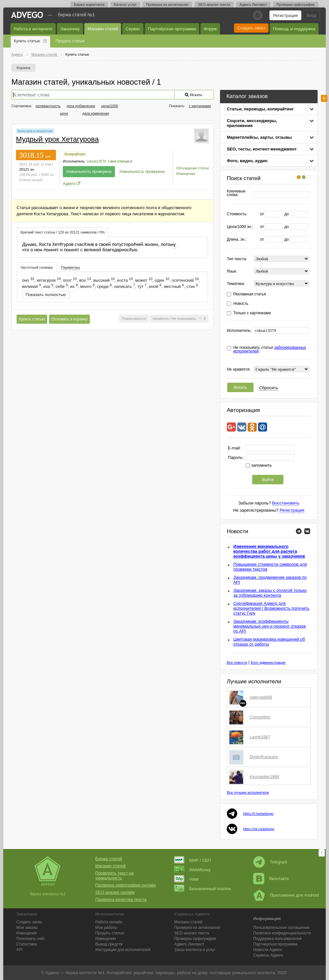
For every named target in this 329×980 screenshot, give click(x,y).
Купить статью (27, 41)
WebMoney (192, 870)
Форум (210, 29)
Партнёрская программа (172, 29)
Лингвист (189, 944)
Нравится (161, 319)
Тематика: (236, 284)
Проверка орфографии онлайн (126, 885)
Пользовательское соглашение (281, 928)
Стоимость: (237, 214)
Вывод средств (109, 944)
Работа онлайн (109, 922)
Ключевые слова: (236, 193)
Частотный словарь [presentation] (37, 267)
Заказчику (70, 29)
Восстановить (286, 503)
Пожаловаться (134, 319)
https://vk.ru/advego (259, 829)
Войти (268, 480)
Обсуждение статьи (193, 168)
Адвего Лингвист (253, 5)
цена (64, 113)
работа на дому (192, 973)
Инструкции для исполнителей (123, 950)
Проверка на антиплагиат (167, 5)
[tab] (63, 232)
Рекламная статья (250, 294)
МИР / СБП (192, 860)
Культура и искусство (35, 131)
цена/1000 (110, 106)
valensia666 (261, 697)
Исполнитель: (239, 331)
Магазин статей (103, 29)
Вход (311, 15)
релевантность (48, 106)
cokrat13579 (96, 161)
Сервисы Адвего (268, 955)
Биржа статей (109, 859)
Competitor (260, 717)
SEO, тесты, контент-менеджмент (262, 149)
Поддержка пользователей (277, 939)
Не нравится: (239, 369)
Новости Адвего (268, 950)
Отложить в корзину (69, 319)
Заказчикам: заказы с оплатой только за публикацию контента (270, 593)
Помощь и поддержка (294, 29)
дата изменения (96, 113)
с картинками (200, 106)
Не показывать (184, 319)
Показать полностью (46, 295)
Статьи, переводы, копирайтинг (260, 109)
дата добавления (81, 106)
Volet (186, 879)
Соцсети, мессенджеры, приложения (252, 123)
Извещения (186, 174)
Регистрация (285, 15)
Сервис (133, 29)
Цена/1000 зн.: (240, 227)
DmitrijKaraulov (264, 757)
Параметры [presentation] (70, 267)
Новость (241, 304)
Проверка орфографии (296, 5)
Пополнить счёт (31, 939)
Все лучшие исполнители (248, 792)
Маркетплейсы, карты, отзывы (259, 137)
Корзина (23, 68)
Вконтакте (271, 879)
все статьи (120, 161)
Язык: (232, 271)
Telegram (270, 862)
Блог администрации (268, 662)
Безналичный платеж (202, 889)
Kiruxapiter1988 (264, 777)
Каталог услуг (125, 5)
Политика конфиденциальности (282, 933)
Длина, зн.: (237, 240)
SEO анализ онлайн (115, 892)
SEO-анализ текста (214, 5)
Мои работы (106, 928)
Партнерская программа (275, 944)
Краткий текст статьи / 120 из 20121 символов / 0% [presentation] (63, 232)
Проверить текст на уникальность (115, 875)
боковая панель (324, 98)
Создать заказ (251, 28)
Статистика (27, 944)
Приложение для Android (286, 895)
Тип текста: (237, 259)
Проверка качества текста (121, 899)
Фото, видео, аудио (247, 161)
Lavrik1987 (260, 737)
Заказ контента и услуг (195, 950)
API (19, 950)
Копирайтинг (75, 154)
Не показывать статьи (270, 349)
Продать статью (70, 41)
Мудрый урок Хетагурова (57, 139)
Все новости (237, 662)
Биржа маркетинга (89, 5)
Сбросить (268, 388)
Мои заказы (27, 928)
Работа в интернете (33, 29)
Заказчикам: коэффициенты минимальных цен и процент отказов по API (270, 626)
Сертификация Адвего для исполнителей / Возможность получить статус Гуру (271, 608)
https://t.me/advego (258, 814)
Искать (240, 387)
